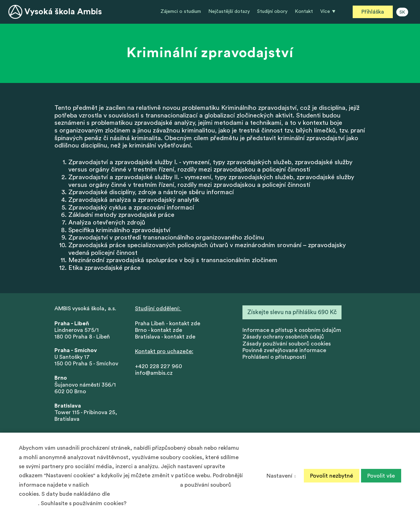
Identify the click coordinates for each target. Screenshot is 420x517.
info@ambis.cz (154, 373)
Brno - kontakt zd (157, 330)
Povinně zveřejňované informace (284, 350)
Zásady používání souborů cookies (287, 344)
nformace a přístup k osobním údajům (292, 330)
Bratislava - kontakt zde (165, 337)
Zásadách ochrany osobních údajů (134, 485)
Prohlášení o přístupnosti (274, 357)
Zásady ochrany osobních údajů (283, 337)
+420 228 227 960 (159, 366)
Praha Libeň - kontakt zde (169, 324)
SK (402, 12)
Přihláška (373, 12)
